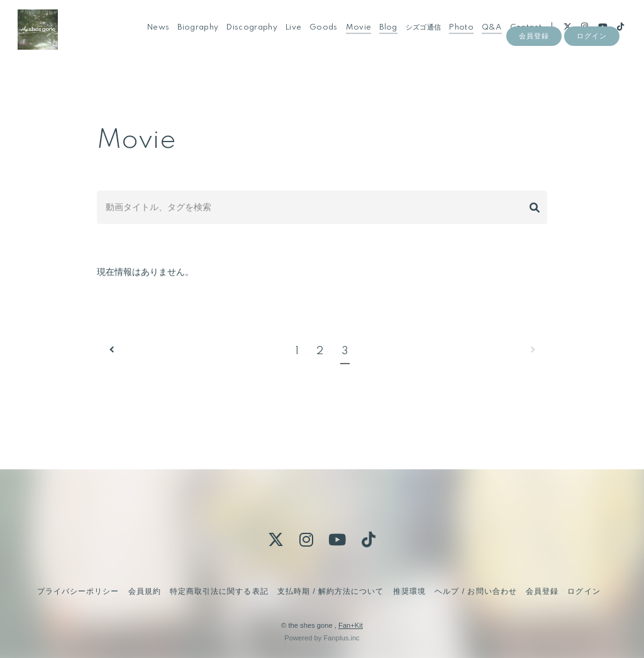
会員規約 (145, 591)
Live (287, 37)
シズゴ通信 (417, 37)
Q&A (486, 37)
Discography (246, 37)
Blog (382, 37)
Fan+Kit (351, 625)
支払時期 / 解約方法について (331, 591)
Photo (455, 37)
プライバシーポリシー (78, 591)
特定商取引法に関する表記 (219, 591)
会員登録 (534, 58)
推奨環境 (409, 591)
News (152, 37)
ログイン (592, 58)
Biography (192, 37)
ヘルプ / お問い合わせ (475, 591)
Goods (317, 37)
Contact (519, 37)
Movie (352, 37)
